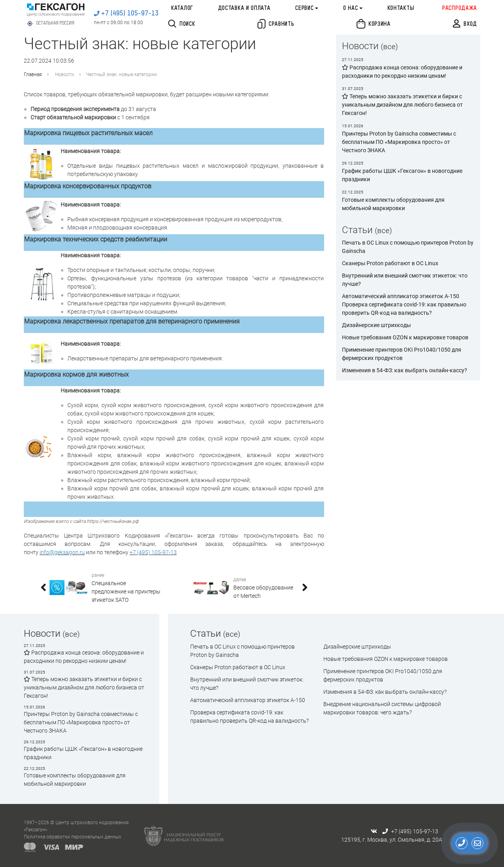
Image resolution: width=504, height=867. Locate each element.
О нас (351, 8)
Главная (33, 75)
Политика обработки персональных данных (73, 837)
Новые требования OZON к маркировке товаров (405, 337)
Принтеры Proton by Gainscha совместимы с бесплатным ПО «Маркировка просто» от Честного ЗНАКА (81, 722)
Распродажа (460, 8)
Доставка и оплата (244, 8)
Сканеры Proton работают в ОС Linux (390, 263)
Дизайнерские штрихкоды (376, 325)
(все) (389, 47)
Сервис (304, 8)
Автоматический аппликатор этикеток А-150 (401, 296)
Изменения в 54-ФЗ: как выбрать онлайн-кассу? (405, 370)
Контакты (401, 8)
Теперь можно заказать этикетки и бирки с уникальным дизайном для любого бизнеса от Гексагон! (84, 687)
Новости (65, 75)
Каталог (182, 8)
